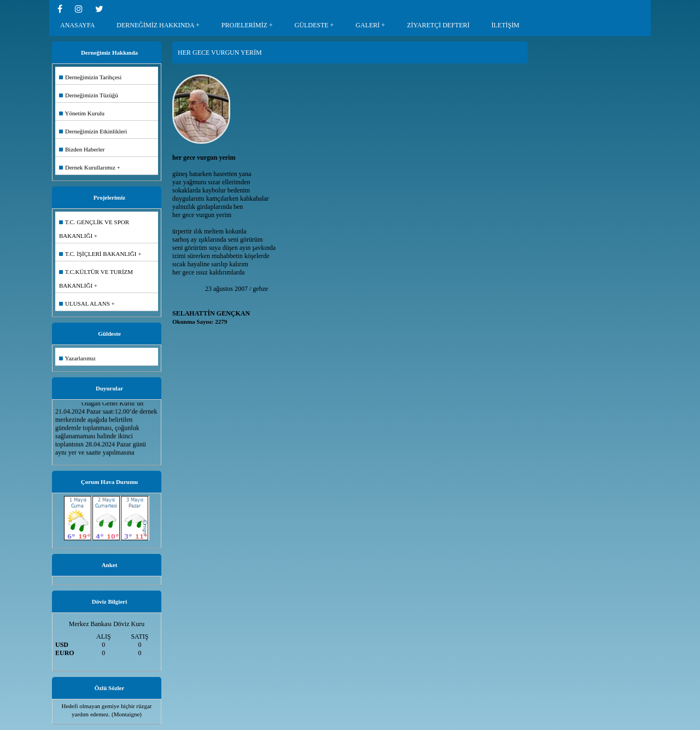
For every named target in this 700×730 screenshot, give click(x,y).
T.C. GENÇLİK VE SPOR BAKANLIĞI (94, 229)
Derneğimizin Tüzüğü (89, 95)
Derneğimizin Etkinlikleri (93, 131)
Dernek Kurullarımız (87, 167)
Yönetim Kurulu (82, 113)
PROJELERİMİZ (244, 25)
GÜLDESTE (312, 25)
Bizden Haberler (82, 149)
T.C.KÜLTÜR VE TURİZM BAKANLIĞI (96, 279)
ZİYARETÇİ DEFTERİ (438, 25)
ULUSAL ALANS (84, 303)
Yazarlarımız (77, 358)
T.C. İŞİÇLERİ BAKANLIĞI (98, 254)
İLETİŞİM (505, 25)
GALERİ (367, 25)
